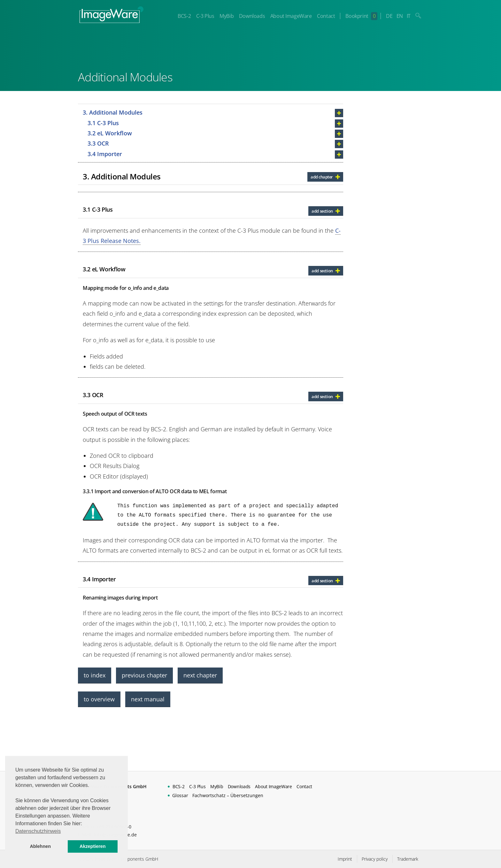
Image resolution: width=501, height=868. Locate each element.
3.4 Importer (105, 154)
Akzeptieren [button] (93, 846)
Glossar (180, 795)
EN (400, 16)
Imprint (345, 859)
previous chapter (144, 675)
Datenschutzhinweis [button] (38, 831)
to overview (99, 699)
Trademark (408, 859)
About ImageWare (291, 16)
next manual (148, 699)
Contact (326, 16)
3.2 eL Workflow (110, 133)
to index (95, 675)
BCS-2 (184, 16)
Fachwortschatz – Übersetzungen (228, 795)
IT (409, 16)
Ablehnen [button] (40, 846)
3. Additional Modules (113, 112)
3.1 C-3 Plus (103, 123)
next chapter (200, 675)
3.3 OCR (98, 143)
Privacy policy (375, 859)
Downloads (252, 16)
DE (389, 16)
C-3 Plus (205, 16)
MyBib (227, 16)
